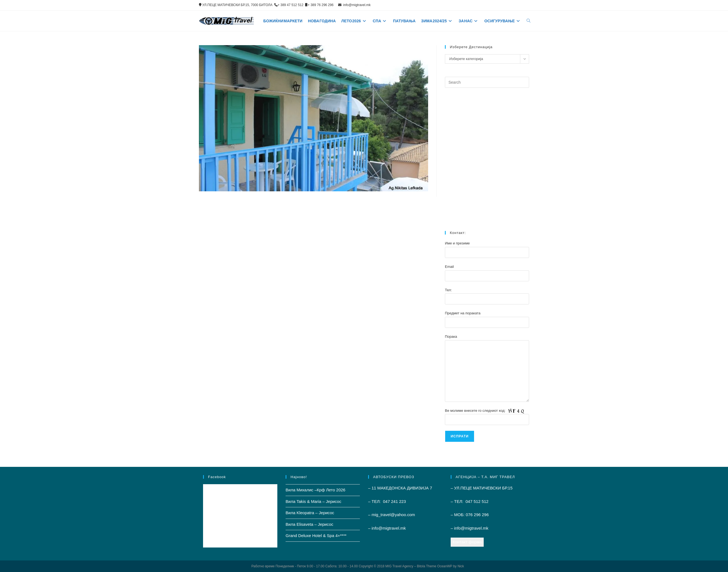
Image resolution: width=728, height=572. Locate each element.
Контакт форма (467, 542)
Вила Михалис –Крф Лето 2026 (315, 490)
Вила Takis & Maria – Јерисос (313, 501)
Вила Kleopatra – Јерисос (310, 513)
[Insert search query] (487, 82)
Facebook (217, 477)
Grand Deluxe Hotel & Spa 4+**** (316, 536)
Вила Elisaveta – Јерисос (309, 524)
